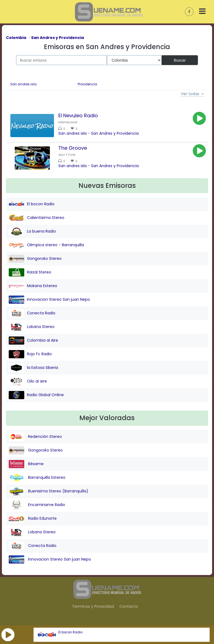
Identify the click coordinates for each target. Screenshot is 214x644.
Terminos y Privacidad (93, 606)
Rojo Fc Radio (30, 354)
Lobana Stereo (32, 327)
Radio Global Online (36, 395)
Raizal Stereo (30, 272)
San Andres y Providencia (115, 133)
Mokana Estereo (33, 286)
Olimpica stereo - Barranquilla (46, 245)
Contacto (129, 606)
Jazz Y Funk (67, 155)
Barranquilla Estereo (37, 478)
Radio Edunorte (33, 519)
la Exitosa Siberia (33, 368)
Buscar (180, 60)
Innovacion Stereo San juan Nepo (49, 300)
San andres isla (23, 84)
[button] (8, 635)
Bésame (26, 464)
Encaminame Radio (37, 505)
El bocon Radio (70, 632)
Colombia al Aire (33, 341)
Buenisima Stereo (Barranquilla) (49, 491)
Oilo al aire (28, 381)
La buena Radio (32, 231)
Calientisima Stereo (37, 218)
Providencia (87, 84)
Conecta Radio (32, 313)
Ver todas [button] (190, 94)
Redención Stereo (35, 437)
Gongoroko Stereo (35, 259)
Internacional (68, 122)
